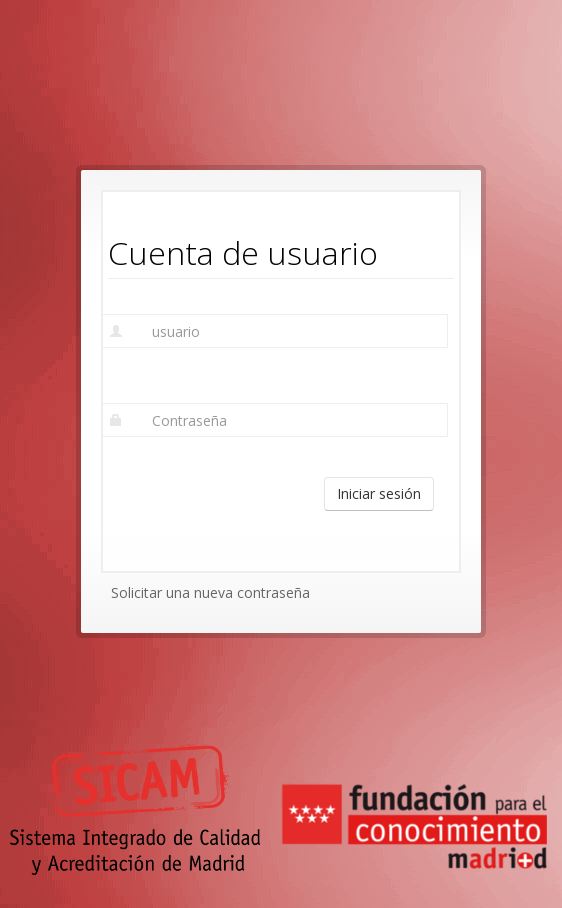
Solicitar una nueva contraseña (210, 592)
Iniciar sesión (379, 493)
